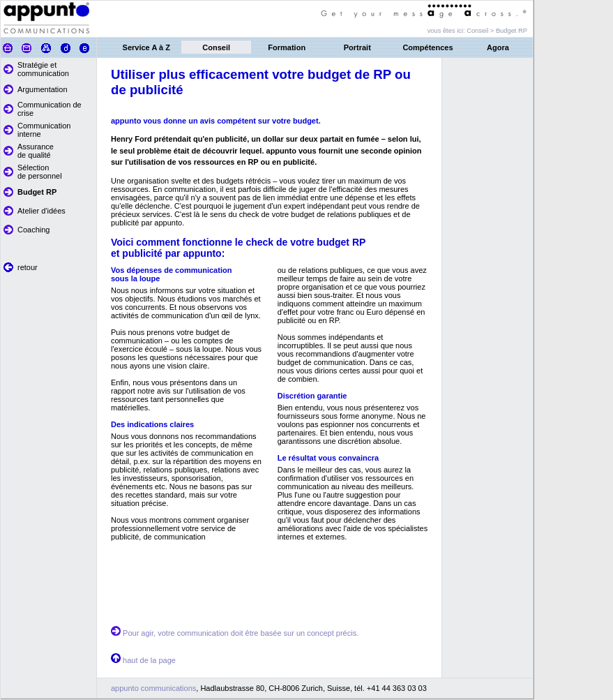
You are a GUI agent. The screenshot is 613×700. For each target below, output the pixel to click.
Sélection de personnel (40, 172)
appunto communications (153, 688)
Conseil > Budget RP (497, 31)
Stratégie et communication (43, 69)
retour (28, 267)
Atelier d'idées (41, 211)
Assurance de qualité (36, 151)
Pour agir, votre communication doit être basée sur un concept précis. (241, 633)
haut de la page (149, 660)
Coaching (33, 230)
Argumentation (43, 89)
